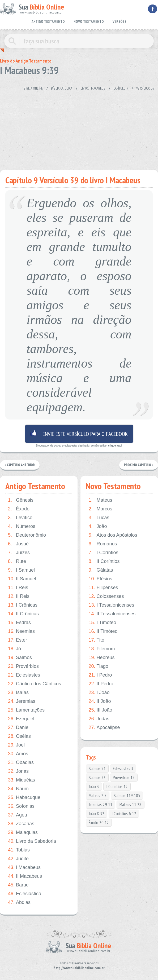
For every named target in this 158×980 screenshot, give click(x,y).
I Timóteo (102, 623)
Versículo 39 (145, 88)
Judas (99, 719)
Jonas (18, 772)
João (98, 527)
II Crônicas (23, 614)
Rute (17, 562)
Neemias (21, 632)
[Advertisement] (79, 128)
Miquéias (22, 780)
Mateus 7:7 (98, 796)
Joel (16, 745)
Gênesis (21, 500)
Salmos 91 (97, 769)
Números (22, 527)
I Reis (18, 588)
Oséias (19, 737)
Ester (18, 640)
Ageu (18, 815)
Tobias (19, 850)
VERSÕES (119, 21)
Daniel (19, 728)
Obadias (21, 763)
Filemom (102, 649)
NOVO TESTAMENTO (89, 21)
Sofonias (21, 807)
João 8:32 (97, 814)
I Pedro (100, 675)
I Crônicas (23, 605)
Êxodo (19, 509)
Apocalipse (104, 728)
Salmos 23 (97, 778)
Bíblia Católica (62, 88)
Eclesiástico (25, 894)
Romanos (103, 544)
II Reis (19, 597)
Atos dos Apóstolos (113, 535)
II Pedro (101, 684)
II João (100, 702)
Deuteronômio (27, 535)
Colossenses (106, 597)
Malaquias (23, 833)
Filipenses (103, 588)
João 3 (94, 787)
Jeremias (22, 702)
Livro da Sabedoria (32, 842)
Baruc (18, 885)
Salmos (20, 658)
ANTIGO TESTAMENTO (48, 21)
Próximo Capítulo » (138, 465)
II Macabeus (25, 877)
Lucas (99, 518)
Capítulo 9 (121, 88)
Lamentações (26, 710)
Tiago (98, 667)
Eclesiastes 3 (123, 769)
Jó (14, 649)
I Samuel (21, 570)
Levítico (20, 518)
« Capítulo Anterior (20, 465)
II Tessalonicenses (112, 614)
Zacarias (21, 824)
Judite (18, 859)
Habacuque (24, 798)
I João (99, 693)
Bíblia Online (33, 88)
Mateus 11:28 (131, 805)
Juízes (19, 553)
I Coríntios (103, 553)
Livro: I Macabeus (93, 88)
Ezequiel (21, 719)
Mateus (100, 500)
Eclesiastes (24, 675)
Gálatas (101, 570)
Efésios (100, 579)
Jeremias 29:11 (101, 805)
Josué (18, 544)
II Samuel (22, 579)
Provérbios (23, 667)
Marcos (100, 509)
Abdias (19, 903)
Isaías (18, 693)
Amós (18, 754)
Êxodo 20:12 (99, 823)
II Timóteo (103, 632)
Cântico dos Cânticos (35, 684)
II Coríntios (104, 562)
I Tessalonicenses (111, 605)
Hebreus (101, 658)
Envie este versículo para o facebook (79, 434)
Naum (18, 789)
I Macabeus (24, 868)
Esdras (19, 623)
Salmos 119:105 (127, 796)
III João (100, 710)
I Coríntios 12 (117, 787)
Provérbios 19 (124, 778)
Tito (96, 640)
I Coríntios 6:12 (124, 814)
